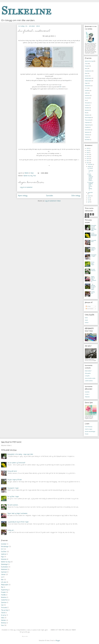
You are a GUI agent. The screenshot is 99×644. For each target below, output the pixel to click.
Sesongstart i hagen (94, 255)
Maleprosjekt (88, 81)
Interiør (87, 76)
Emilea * (87, 323)
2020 (88, 148)
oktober (90, 167)
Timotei (87, 434)
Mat (86, 113)
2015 (88, 159)
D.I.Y (86, 88)
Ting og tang (88, 120)
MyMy (86, 318)
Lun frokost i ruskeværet (90, 170)
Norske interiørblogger (90, 432)
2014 (88, 161)
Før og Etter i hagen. (93, 263)
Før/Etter (87, 91)
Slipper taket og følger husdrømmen (94, 279)
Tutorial (87, 137)
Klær (86, 73)
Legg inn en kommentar (26, 187)
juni (89, 198)
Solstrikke (87, 392)
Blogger (58, 641)
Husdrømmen (88, 71)
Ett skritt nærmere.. (94, 270)
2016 (88, 157)
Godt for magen (89, 429)
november (90, 164)
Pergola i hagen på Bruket (93, 249)
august (89, 196)
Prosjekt (87, 66)
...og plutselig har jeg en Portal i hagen (93, 287)
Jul (86, 100)
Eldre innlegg (76, 196)
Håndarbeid (88, 86)
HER (60, 87)
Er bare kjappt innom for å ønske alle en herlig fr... (90, 177)
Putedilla (87, 127)
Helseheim (87, 95)
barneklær (87, 140)
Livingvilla (87, 376)
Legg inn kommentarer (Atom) (53, 201)
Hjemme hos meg (28, 176)
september (90, 192)
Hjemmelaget (88, 118)
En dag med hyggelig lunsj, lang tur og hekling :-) (90, 186)
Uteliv (86, 93)
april (89, 202)
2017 (88, 154)
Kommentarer (90, 309)
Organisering (88, 125)
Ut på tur (87, 105)
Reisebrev (87, 115)
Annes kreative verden (90, 378)
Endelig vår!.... (93, 293)
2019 (88, 150)
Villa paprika (88, 373)
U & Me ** (87, 394)
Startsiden (49, 196)
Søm (86, 68)
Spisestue (87, 132)
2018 (88, 152)
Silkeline (26, 11)
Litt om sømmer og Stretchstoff (94, 234)
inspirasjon (87, 122)
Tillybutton (87, 397)
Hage (86, 83)
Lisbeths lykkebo (89, 381)
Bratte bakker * (88, 371)
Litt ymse (87, 98)
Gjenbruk (87, 110)
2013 (88, 163)
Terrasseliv (87, 103)
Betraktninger (88, 78)
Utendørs (87, 108)
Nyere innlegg (23, 196)
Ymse (35, 176)
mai (89, 200)
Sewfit (86, 320)
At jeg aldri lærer (12, 471)
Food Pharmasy (89, 427)
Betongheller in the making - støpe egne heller (94, 228)
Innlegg (88, 306)
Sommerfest (88, 130)
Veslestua (87, 135)
